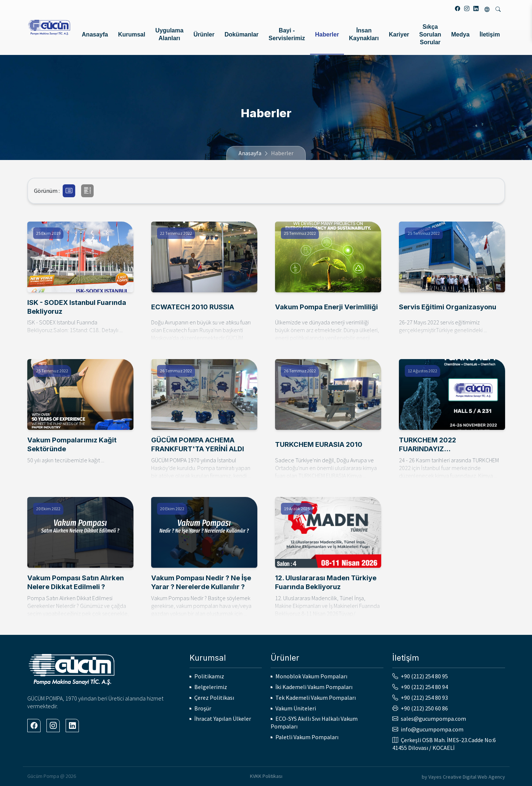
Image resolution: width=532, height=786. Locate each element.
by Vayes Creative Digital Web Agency (463, 777)
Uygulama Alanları (169, 34)
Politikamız (209, 676)
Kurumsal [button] (132, 34)
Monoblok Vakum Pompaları (311, 676)
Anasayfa (95, 34)
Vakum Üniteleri (296, 708)
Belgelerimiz (211, 687)
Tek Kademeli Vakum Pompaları (316, 698)
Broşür (203, 708)
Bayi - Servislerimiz (287, 34)
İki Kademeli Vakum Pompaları (314, 687)
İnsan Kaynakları (364, 34)
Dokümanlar (241, 34)
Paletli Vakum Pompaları (307, 737)
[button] (69, 191)
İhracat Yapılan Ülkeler (223, 719)
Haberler (327, 34)
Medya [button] (460, 34)
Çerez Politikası (214, 698)
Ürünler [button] (204, 34)
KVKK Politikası (266, 776)
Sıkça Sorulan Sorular (430, 34)
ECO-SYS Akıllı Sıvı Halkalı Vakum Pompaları (314, 722)
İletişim (490, 34)
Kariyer (399, 34)
